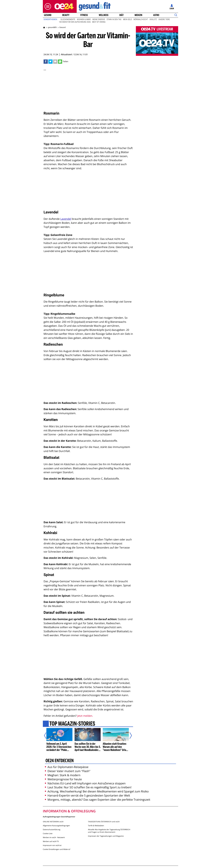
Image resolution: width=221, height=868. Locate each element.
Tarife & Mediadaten (96, 826)
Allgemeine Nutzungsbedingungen (56, 826)
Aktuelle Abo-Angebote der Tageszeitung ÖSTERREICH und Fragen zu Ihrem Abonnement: (109, 831)
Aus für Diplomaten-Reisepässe (67, 767)
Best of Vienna (99, 22)
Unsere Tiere (164, 19)
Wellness (104, 15)
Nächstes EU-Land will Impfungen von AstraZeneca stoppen (85, 783)
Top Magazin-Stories (72, 724)
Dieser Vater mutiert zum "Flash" (68, 771)
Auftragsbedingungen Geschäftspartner (59, 817)
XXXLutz (153, 19)
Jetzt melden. (85, 716)
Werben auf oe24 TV (51, 841)
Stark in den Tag (114, 19)
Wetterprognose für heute (63, 779)
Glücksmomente (68, 19)
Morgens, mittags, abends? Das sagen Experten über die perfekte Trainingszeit (98, 800)
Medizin (138, 15)
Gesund (48, 15)
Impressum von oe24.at (52, 845)
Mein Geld (127, 19)
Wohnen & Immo (84, 19)
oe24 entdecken (60, 761)
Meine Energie (99, 19)
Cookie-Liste (48, 833)
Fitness (84, 15)
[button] (47, 6)
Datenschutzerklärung (52, 830)
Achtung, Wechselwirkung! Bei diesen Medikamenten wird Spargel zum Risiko (97, 791)
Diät (121, 15)
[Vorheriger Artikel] (47, 736)
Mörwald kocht (141, 19)
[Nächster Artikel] (129, 736)
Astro (156, 15)
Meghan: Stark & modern (63, 775)
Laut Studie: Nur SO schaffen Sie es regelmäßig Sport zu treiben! (88, 787)
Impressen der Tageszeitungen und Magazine (106, 836)
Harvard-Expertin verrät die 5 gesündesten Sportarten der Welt (88, 795)
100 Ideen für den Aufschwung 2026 (75, 22)
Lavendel (66, 219)
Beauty (66, 15)
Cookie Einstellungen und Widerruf (57, 849)
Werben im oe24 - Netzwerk (54, 837)
